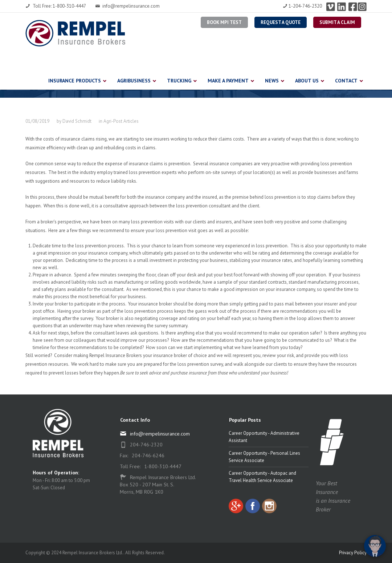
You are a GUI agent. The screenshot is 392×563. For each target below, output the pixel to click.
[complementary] (339, 523)
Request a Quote (281, 22)
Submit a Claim (337, 22)
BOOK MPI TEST (224, 22)
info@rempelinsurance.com (127, 6)
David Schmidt (77, 121)
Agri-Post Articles (121, 121)
